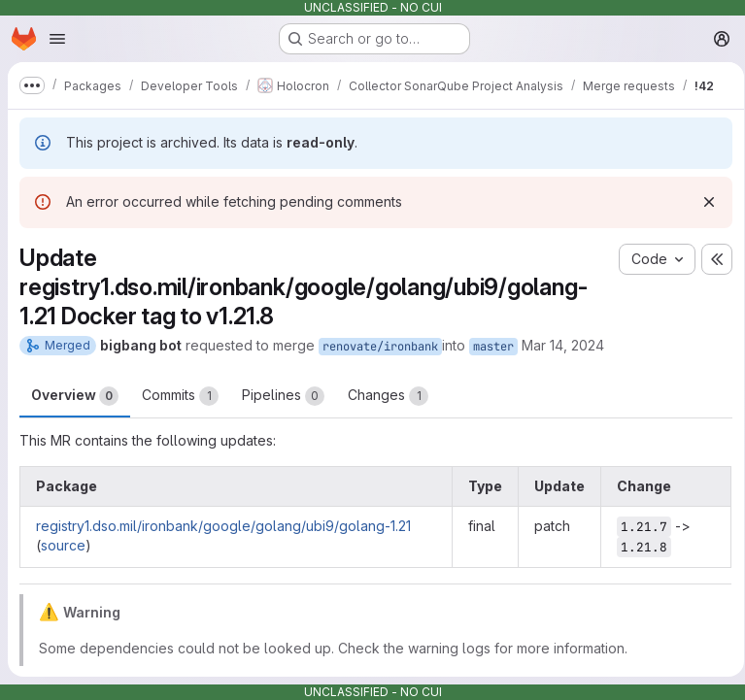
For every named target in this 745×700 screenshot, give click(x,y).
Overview (75, 396)
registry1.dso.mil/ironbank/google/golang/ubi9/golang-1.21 (223, 526)
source (63, 545)
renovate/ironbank (380, 347)
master (493, 347)
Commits (180, 396)
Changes (388, 396)
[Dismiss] (702, 202)
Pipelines (283, 396)
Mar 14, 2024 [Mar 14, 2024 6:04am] (563, 345)
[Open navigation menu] (57, 39)
